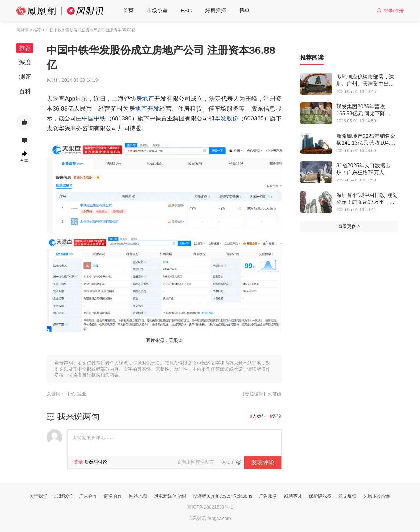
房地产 (145, 99)
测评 (25, 77)
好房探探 (216, 10)
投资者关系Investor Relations (222, 496)
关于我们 (38, 496)
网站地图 (138, 496)
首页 (128, 10)
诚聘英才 (293, 496)
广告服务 (268, 496)
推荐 (25, 48)
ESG (186, 11)
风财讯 (22, 30)
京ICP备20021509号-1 (210, 507)
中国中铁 (94, 118)
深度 (25, 62)
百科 (25, 91)
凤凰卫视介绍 (377, 496)
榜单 (244, 10)
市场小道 (157, 10)
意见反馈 (347, 496)
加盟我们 (63, 496)
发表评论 (263, 462)
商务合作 (113, 496)
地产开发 (147, 109)
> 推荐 (35, 30)
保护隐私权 (320, 496)
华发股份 (226, 118)
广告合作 (88, 496)
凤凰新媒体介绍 (170, 496)
